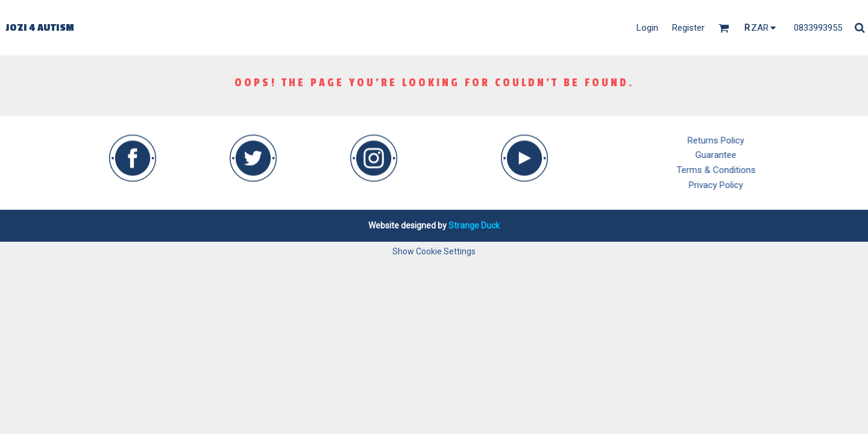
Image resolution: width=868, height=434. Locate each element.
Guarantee (734, 155)
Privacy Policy (734, 185)
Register (688, 28)
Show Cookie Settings (434, 251)
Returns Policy (734, 140)
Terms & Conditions (734, 170)
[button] (133, 149)
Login (647, 28)
